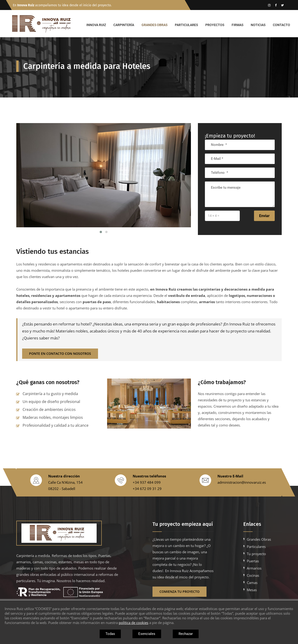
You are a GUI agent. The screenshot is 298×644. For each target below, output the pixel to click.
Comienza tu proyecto (179, 592)
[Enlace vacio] (276, 5)
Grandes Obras (154, 25)
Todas (110, 634)
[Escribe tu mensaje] (240, 194)
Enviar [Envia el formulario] (264, 216)
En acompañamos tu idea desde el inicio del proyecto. (62, 5)
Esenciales (147, 634)
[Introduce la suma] (222, 216)
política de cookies (134, 623)
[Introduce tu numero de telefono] (240, 173)
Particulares (186, 25)
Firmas (237, 25)
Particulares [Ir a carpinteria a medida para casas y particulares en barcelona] (256, 547)
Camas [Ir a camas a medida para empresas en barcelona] (252, 583)
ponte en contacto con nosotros (60, 354)
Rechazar (186, 634)
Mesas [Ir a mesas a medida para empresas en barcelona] (252, 590)
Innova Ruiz (96, 25)
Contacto (281, 25)
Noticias (258, 25)
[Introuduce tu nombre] (240, 145)
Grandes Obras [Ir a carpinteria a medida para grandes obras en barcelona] (259, 539)
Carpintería (124, 25)
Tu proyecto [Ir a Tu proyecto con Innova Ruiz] (256, 554)
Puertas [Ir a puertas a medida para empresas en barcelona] (253, 561)
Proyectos (215, 25)
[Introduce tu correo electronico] (240, 159)
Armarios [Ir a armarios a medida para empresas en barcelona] (254, 568)
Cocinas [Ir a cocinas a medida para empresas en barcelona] (253, 575)
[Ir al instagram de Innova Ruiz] (269, 5)
